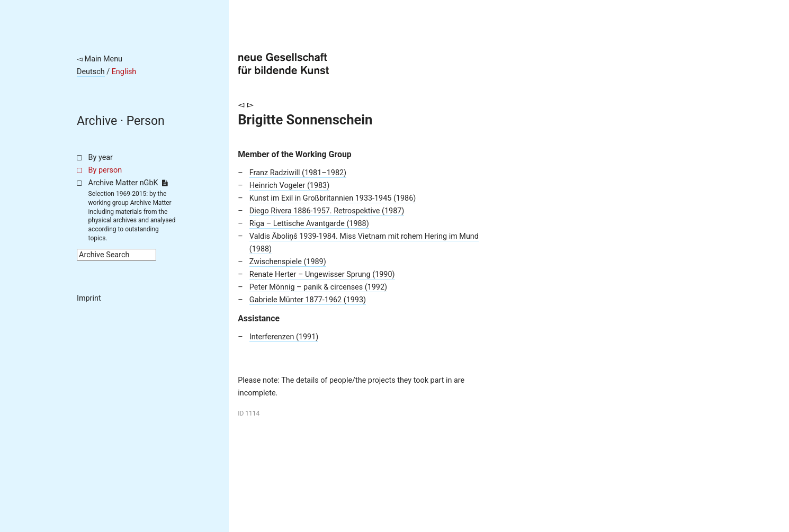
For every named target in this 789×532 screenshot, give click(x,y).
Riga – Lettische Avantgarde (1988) (309, 224)
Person (146, 121)
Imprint (89, 298)
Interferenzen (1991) (284, 337)
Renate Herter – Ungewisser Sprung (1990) (322, 274)
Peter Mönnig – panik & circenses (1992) (318, 287)
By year (101, 157)
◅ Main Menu (100, 59)
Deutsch (91, 72)
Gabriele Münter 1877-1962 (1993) (308, 300)
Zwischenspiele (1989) (288, 262)
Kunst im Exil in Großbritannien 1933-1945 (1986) (333, 198)
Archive (97, 121)
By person (105, 170)
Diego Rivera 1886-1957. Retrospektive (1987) (327, 211)
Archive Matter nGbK (128, 183)
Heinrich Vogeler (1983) (289, 186)
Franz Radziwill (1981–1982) (298, 173)
